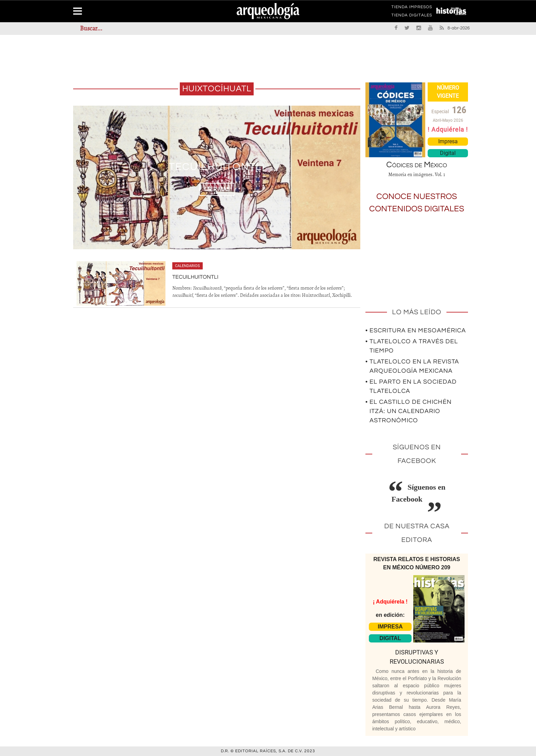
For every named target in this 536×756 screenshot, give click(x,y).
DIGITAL (390, 638)
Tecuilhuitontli (217, 167)
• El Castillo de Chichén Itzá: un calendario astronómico (408, 411)
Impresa (448, 141)
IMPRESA (390, 627)
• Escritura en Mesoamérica (416, 330)
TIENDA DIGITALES (412, 16)
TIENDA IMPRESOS (412, 8)
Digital (448, 153)
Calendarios (187, 266)
